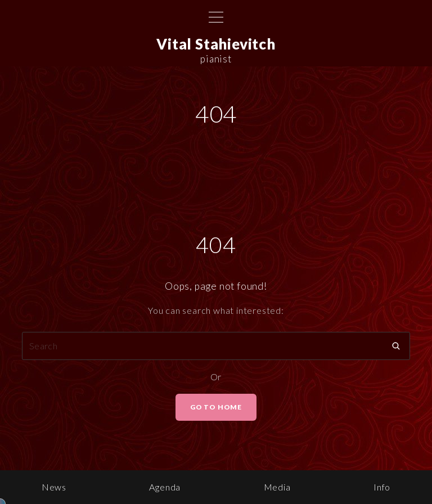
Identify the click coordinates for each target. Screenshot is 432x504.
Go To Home (216, 407)
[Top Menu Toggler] (216, 17)
